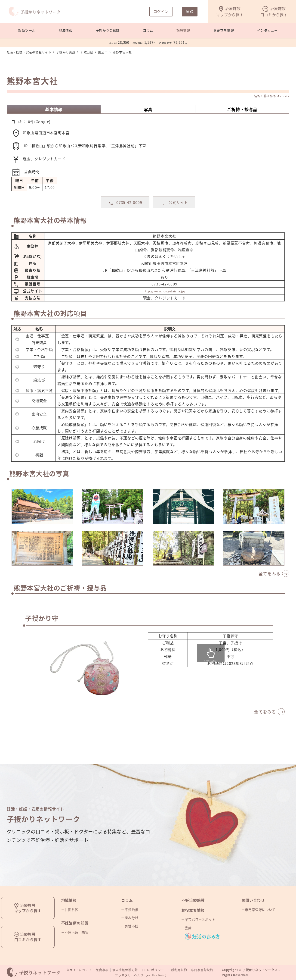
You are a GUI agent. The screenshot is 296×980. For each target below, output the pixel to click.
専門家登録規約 (202, 970)
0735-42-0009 (121, 211)
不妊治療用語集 (77, 932)
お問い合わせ (253, 900)
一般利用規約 (177, 970)
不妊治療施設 (193, 900)
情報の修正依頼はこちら (272, 96)
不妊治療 (131, 910)
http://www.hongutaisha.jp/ (165, 300)
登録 (190, 11)
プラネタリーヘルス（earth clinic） (142, 975)
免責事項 (102, 970)
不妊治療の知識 (75, 923)
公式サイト (178, 211)
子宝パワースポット (200, 920)
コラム (127, 900)
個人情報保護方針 (125, 970)
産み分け (131, 918)
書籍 (188, 928)
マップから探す (230, 11)
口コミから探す (274, 11)
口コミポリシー (153, 970)
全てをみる (269, 582)
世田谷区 (71, 910)
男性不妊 (131, 926)
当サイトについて (79, 970)
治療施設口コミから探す (28, 937)
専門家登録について (260, 910)
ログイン (161, 11)
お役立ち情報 (193, 910)
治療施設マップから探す (28, 908)
